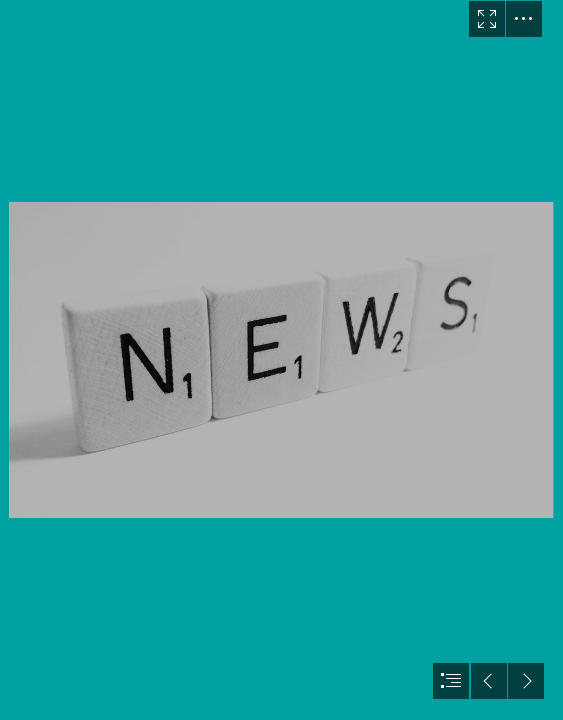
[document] (281, 360)
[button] (487, 19)
